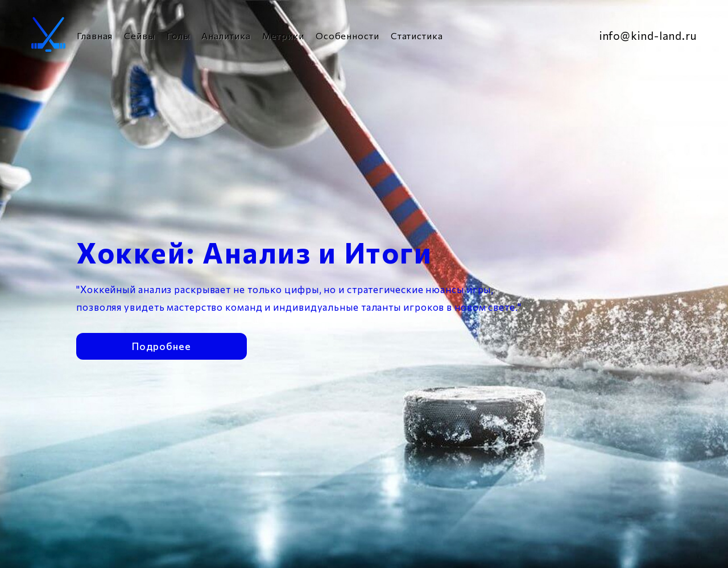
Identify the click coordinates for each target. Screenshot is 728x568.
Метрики (283, 36)
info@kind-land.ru (648, 36)
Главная (95, 36)
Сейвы (140, 36)
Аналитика (226, 36)
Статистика (417, 36)
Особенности (348, 36)
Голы (179, 36)
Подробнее (161, 344)
